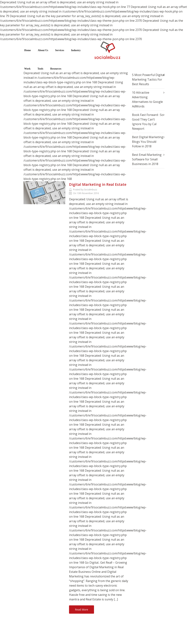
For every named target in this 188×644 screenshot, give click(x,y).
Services (60, 50)
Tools (40, 69)
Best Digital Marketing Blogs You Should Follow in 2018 (148, 142)
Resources (56, 69)
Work (27, 69)
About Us (43, 50)
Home (28, 50)
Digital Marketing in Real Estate (98, 184)
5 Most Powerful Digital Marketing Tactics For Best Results (148, 79)
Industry (76, 50)
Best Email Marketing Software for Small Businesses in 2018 (147, 159)
